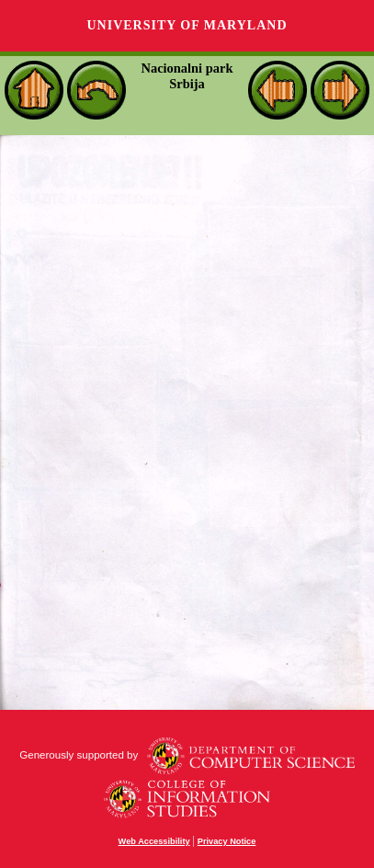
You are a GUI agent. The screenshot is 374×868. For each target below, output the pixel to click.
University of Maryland (187, 25)
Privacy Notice (227, 841)
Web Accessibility (154, 841)
